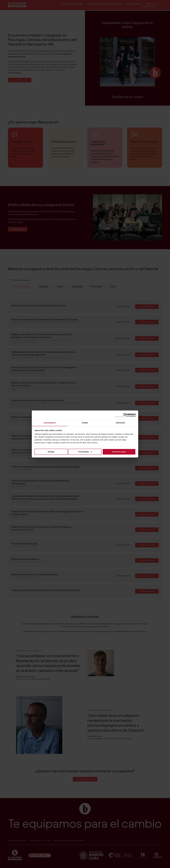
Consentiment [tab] (49, 423)
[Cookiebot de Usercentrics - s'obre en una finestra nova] (125, 415)
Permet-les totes (119, 452)
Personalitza (85, 452)
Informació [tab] (120, 423)
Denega (51, 452)
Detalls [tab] (85, 423)
